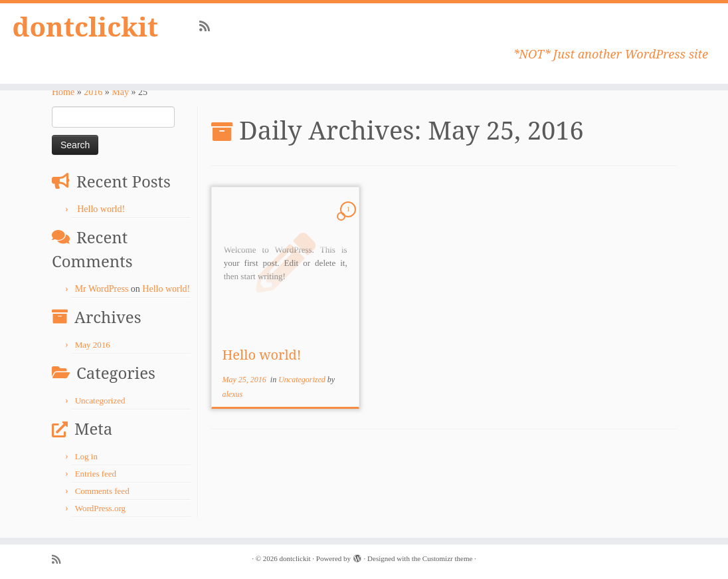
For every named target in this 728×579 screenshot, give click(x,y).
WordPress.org (100, 508)
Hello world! (101, 209)
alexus (232, 394)
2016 (93, 92)
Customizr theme (447, 558)
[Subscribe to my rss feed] (209, 27)
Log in (86, 456)
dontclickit (85, 27)
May (120, 92)
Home (63, 92)
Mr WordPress (102, 289)
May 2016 (93, 345)
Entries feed (96, 474)
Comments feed (102, 491)
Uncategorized (100, 401)
